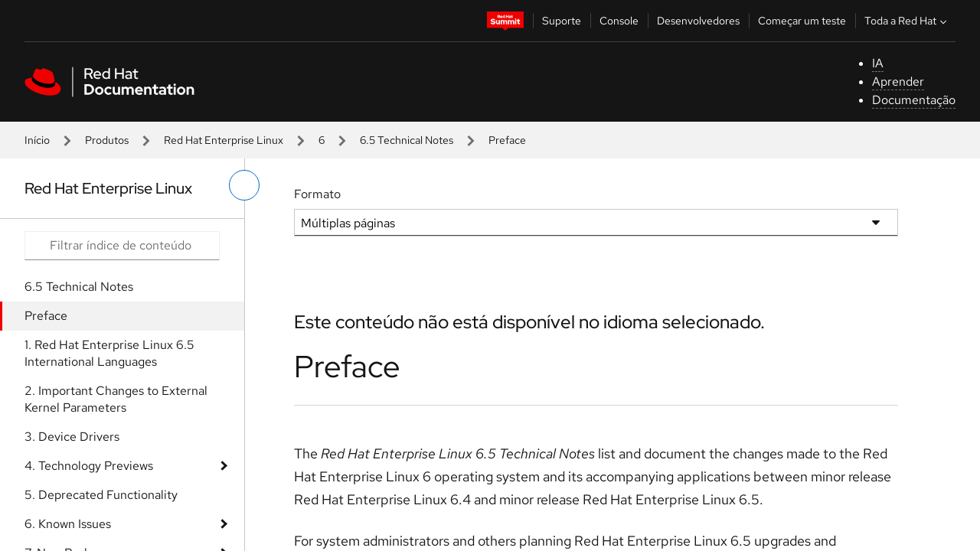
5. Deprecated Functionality (101, 495)
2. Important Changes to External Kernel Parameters (116, 399)
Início (37, 140)
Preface (46, 316)
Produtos (107, 140)
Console (619, 21)
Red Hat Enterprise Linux (224, 140)
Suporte (562, 21)
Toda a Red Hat (907, 21)
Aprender (898, 82)
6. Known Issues (68, 524)
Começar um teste (802, 21)
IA (878, 63)
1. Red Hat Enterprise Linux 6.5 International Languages (109, 353)
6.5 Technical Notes (407, 140)
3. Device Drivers (72, 437)
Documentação (914, 100)
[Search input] (122, 246)
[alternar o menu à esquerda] (244, 185)
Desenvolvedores (698, 21)
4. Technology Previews (89, 466)
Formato (317, 194)
